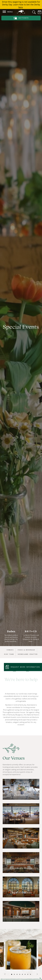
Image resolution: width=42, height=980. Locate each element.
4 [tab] (20, 974)
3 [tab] (17, 974)
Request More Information (25, 667)
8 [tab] (30, 974)
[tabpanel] (21, 955)
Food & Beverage (27, 650)
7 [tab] (28, 974)
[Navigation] (4, 12)
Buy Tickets (21, 18)
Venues (10, 650)
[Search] (32, 12)
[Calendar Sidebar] (38, 12)
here (21, 7)
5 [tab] (22, 974)
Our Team (9, 654)
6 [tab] (25, 974)
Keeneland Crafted (28, 654)
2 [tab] (14, 974)
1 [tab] (12, 974)
